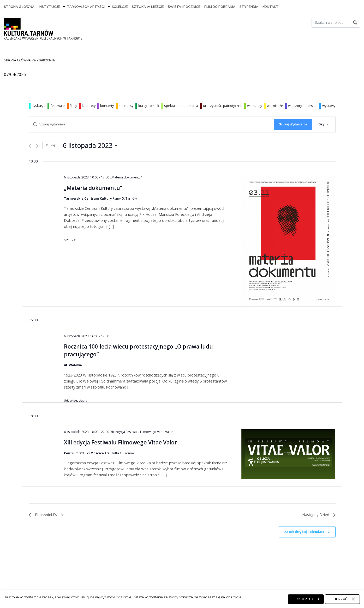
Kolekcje (120, 7)
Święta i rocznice (184, 7)
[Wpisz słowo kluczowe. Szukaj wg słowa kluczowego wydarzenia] (151, 125)
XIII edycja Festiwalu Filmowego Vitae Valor (120, 442)
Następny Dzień (319, 515)
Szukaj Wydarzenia (293, 124)
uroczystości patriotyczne (223, 106)
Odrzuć (340, 599)
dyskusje (39, 106)
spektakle (172, 106)
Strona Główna (19, 7)
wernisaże (275, 106)
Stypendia (249, 7)
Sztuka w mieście (148, 7)
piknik (154, 106)
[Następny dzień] (37, 146)
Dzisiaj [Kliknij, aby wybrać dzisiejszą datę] (51, 145)
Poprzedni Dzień (46, 515)
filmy (73, 106)
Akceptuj (305, 599)
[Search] (336, 23)
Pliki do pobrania (220, 7)
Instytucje (49, 7)
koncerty (107, 106)
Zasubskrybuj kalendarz (304, 532)
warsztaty (255, 106)
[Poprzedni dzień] (30, 146)
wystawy (329, 106)
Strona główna (17, 60)
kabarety (89, 106)
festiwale (58, 106)
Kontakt (271, 7)
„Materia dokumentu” (93, 188)
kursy (143, 106)
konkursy (126, 106)
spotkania (190, 106)
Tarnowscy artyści (86, 7)
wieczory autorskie (303, 106)
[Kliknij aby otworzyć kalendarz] (90, 146)
